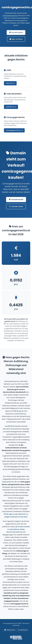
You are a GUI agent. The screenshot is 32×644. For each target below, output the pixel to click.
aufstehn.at (11, 107)
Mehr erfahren (16, 39)
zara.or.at (10, 83)
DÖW (11, 426)
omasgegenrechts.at (14, 130)
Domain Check (16, 206)
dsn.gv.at (19, 411)
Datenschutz (10, 630)
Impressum (23, 630)
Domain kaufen (16, 33)
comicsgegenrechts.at (10, 16)
